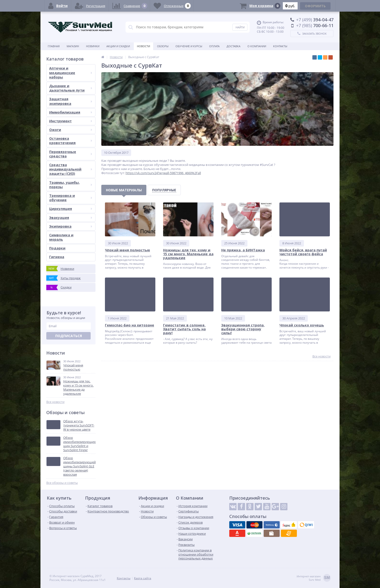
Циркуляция (71, 209)
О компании (257, 46)
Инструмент (71, 121)
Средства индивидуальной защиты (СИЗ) (71, 169)
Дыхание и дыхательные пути (71, 88)
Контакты (280, 46)
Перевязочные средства (71, 154)
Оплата (214, 46)
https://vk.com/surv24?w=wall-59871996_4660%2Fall (163, 173)
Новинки (93, 46)
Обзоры (163, 46)
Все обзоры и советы (62, 483)
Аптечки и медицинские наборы (71, 73)
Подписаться (69, 336)
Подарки (57, 248)
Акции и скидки (118, 46)
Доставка (234, 46)
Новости (143, 46)
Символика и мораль (61, 237)
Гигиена (57, 257)
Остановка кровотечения (71, 141)
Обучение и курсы (189, 46)
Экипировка (71, 226)
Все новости (55, 402)
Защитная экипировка (71, 101)
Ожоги (71, 130)
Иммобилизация (71, 112)
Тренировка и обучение (71, 198)
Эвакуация (71, 218)
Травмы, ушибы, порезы (71, 185)
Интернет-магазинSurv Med (314, 578)
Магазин (73, 46)
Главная (54, 46)
